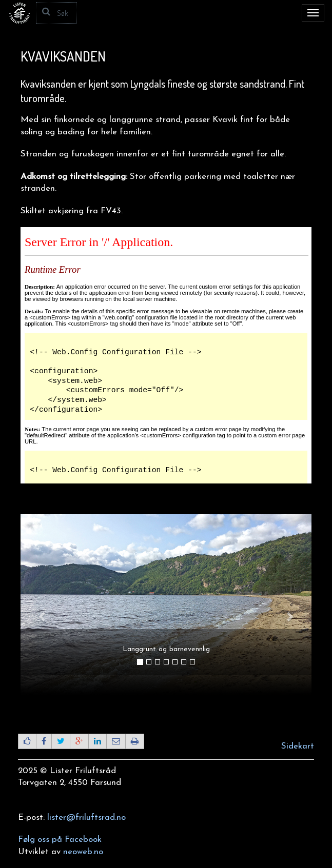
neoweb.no (83, 852)
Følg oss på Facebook (60, 840)
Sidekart (298, 746)
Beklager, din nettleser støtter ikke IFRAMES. (166, 355)
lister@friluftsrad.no (86, 817)
